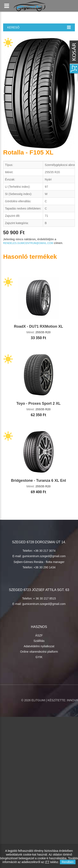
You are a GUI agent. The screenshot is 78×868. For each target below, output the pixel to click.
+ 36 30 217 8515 (44, 598)
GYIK (39, 657)
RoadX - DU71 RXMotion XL (38, 326)
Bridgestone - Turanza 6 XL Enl (38, 481)
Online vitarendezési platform (39, 652)
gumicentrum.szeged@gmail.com (44, 556)
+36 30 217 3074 (45, 551)
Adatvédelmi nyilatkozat (39, 646)
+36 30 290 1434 (45, 567)
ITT (47, 862)
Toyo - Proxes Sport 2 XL (39, 403)
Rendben (68, 862)
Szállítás (39, 641)
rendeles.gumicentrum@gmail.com (28, 243)
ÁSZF (39, 635)
